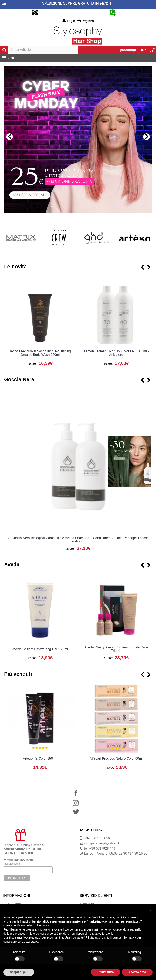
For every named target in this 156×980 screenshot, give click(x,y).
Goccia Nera (19, 379)
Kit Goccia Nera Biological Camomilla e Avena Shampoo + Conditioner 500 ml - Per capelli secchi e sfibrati (78, 540)
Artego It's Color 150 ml (40, 759)
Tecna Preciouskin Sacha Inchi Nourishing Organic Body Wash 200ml (40, 353)
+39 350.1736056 (95, 838)
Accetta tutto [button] (137, 972)
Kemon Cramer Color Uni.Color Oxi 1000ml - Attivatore (116, 353)
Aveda (12, 564)
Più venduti (18, 674)
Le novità (15, 267)
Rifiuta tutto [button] (106, 972)
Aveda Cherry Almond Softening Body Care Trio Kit (116, 649)
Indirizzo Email (12, 864)
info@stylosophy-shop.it (99, 843)
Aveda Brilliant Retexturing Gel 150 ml (40, 649)
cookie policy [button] (41, 925)
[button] (151, 911)
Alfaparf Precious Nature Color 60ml (116, 759)
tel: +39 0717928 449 (97, 849)
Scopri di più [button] (19, 972)
